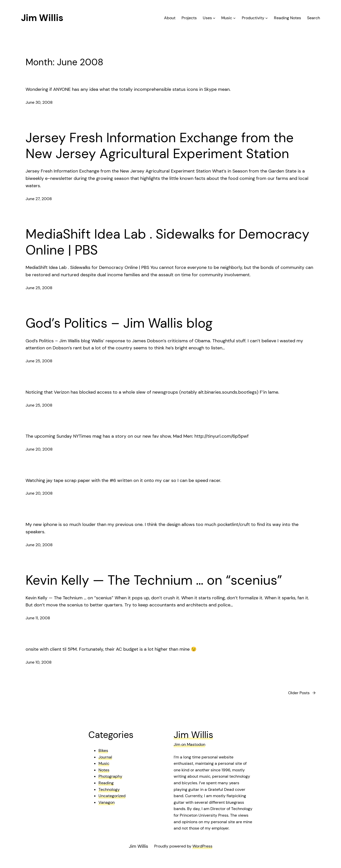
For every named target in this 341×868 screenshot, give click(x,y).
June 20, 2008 (39, 449)
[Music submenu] (234, 18)
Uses (207, 18)
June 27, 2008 (39, 199)
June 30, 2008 (39, 102)
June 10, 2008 (39, 662)
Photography (110, 776)
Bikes (103, 750)
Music (227, 18)
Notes (104, 770)
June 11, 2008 (38, 618)
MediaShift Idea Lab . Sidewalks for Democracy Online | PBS (167, 242)
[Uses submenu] (214, 18)
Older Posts (302, 693)
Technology (109, 789)
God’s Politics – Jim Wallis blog (119, 323)
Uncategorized (112, 796)
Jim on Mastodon (189, 744)
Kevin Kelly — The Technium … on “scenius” (154, 580)
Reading (106, 783)
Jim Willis (42, 18)
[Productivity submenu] (267, 18)
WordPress (202, 846)
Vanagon (107, 802)
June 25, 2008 (39, 288)
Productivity (253, 18)
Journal (105, 757)
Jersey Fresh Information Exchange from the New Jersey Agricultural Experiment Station (160, 146)
